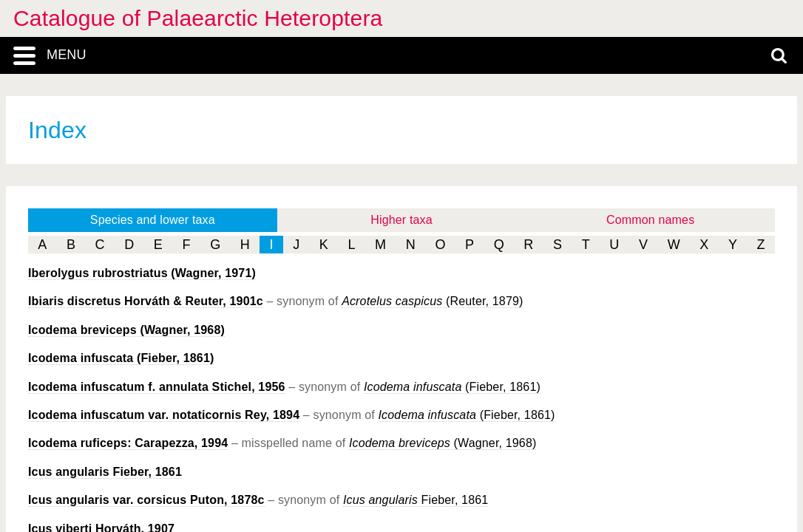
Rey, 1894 (164, 415)
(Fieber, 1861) (121, 358)
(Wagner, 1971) (142, 273)
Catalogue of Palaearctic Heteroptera (198, 18)
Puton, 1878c (146, 500)
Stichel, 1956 (157, 387)
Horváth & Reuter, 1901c (146, 301)
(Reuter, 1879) (432, 301)
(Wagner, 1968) (126, 330)
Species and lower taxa (153, 220)
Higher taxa (402, 220)
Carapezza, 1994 (128, 443)
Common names (650, 220)
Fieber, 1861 (105, 472)
